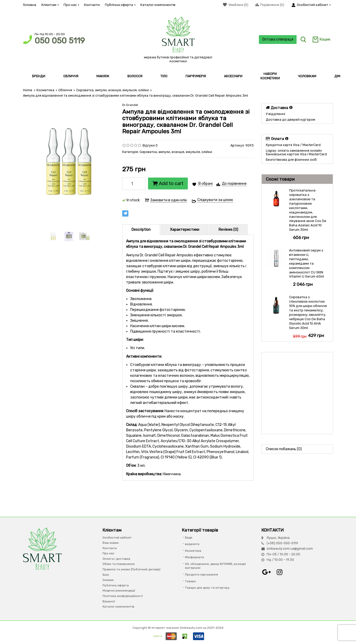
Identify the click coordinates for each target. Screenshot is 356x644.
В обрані (206, 184)
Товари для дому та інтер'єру (207, 588)
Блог (106, 575)
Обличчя (65, 90)
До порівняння (234, 184)
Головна (30, 5)
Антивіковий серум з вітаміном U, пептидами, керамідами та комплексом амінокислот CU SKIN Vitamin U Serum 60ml (307, 263)
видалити (192, 544)
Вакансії (109, 601)
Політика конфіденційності (123, 596)
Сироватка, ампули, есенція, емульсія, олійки (113, 90)
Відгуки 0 (150, 145)
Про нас (71, 5)
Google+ (267, 572)
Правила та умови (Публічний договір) (131, 569)
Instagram (280, 572)
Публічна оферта (120, 5)
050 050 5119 (60, 41)
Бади (189, 538)
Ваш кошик (111, 543)
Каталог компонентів (158, 5)
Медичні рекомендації (119, 591)
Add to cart (168, 183)
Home (28, 90)
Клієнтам (50, 5)
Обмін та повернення (119, 564)
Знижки (108, 580)
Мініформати (195, 557)
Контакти (92, 5)
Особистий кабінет (117, 538)
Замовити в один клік (169, 200)
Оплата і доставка (116, 559)
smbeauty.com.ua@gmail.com (290, 549)
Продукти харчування (202, 574)
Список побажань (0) (284, 449)
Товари (190, 581)
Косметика (45, 90)
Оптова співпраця (278, 39)
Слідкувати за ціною (215, 200)
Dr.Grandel (130, 105)
